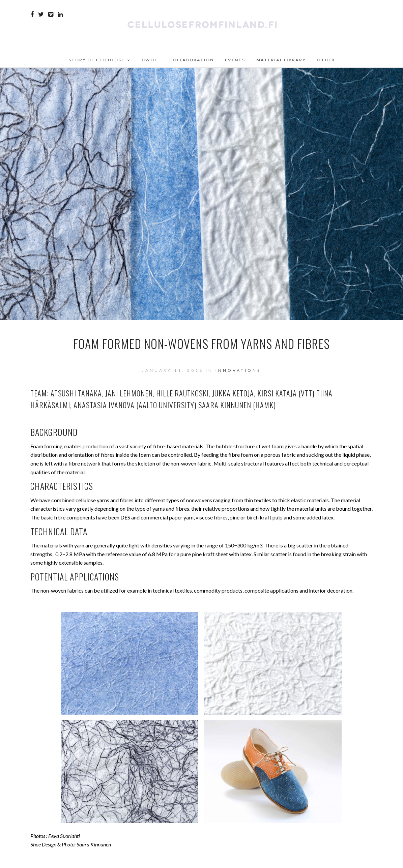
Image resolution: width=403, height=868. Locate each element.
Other (326, 60)
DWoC (150, 60)
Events (235, 60)
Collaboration (192, 60)
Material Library (281, 60)
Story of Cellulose (96, 60)
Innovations (238, 370)
